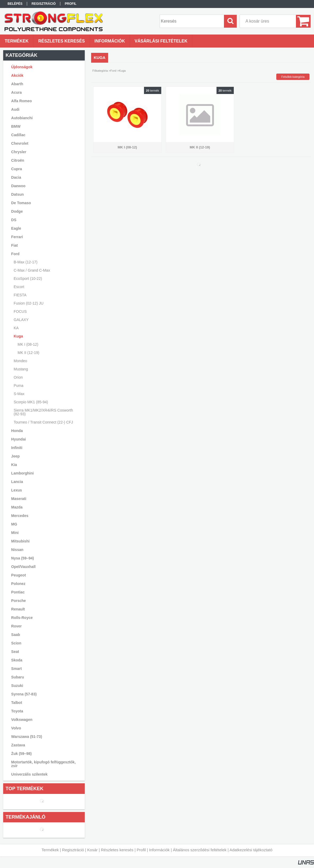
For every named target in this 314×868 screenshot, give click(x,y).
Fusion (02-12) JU (29, 303)
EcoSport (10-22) (28, 279)
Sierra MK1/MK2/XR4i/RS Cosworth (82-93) (43, 412)
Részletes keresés (117, 850)
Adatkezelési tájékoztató (251, 850)
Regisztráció (73, 850)
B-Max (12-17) (26, 262)
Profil (141, 850)
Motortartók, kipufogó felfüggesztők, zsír (43, 764)
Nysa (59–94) (23, 558)
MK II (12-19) (28, 353)
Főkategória (100, 71)
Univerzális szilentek (29, 774)
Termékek (50, 850)
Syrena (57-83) (24, 694)
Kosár (92, 850)
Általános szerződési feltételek (200, 850)
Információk (159, 850)
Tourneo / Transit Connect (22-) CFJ (43, 422)
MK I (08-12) (28, 344)
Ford (113, 71)
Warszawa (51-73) (27, 737)
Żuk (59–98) (21, 754)
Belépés (15, 4)
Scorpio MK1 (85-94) (31, 402)
